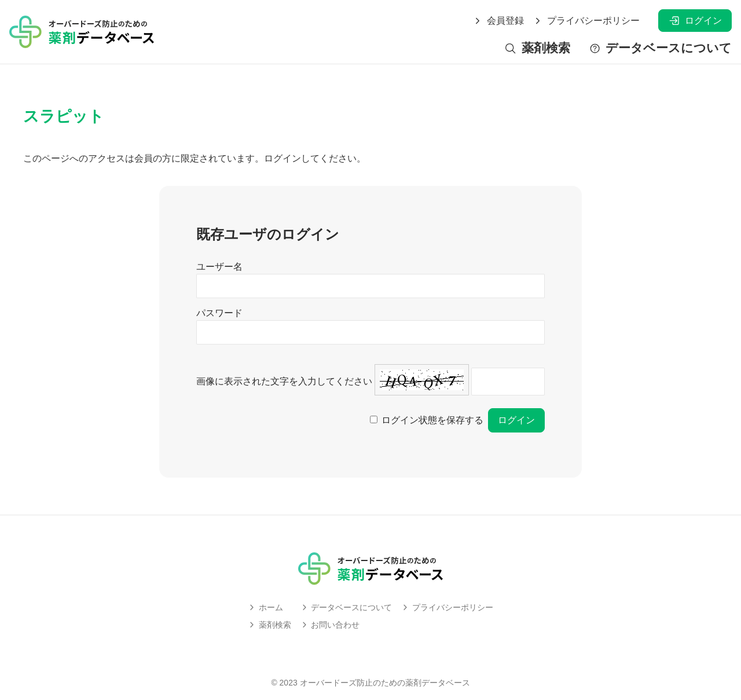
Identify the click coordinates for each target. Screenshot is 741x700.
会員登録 (498, 21)
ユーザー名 (219, 267)
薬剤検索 (537, 48)
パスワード (219, 313)
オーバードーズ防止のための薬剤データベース (385, 683)
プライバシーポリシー (586, 21)
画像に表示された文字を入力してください (284, 381)
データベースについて (660, 48)
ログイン (695, 21)
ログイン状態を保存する (432, 420)
